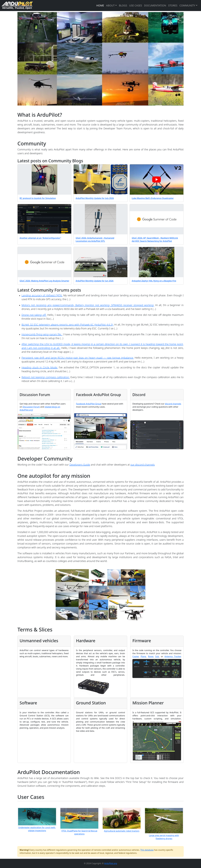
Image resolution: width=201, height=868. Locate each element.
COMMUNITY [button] (187, 5)
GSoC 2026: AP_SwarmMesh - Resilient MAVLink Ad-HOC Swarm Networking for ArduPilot (155, 240)
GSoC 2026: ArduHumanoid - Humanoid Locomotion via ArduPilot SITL (95, 240)
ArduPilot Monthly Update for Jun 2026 (95, 281)
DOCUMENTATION (155, 5)
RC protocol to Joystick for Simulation (38, 198)
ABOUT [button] (110, 5)
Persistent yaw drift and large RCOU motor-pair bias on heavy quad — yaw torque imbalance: (78, 358)
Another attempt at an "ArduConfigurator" (40, 238)
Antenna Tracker (173, 656)
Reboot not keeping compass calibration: (46, 377)
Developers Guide (80, 465)
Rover (151, 656)
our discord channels (143, 465)
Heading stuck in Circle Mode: (40, 367)
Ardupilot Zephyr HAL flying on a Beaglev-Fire (154, 281)
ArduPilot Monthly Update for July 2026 (95, 198)
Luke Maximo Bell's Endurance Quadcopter (153, 198)
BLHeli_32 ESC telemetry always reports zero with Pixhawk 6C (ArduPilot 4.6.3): (67, 325)
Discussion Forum (31, 407)
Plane (143, 656)
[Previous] (19, 59)
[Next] (182, 59)
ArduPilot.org (111, 863)
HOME (100, 5)
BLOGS (123, 5)
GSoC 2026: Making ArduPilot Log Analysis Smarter (44, 281)
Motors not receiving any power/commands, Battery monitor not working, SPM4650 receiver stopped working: (88, 305)
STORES (173, 5)
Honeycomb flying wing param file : (42, 334)
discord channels (173, 404)
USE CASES (136, 5)
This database (147, 850)
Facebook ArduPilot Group (89, 404)
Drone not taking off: (34, 315)
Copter (135, 656)
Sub (157, 656)
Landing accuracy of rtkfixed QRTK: (42, 295)
